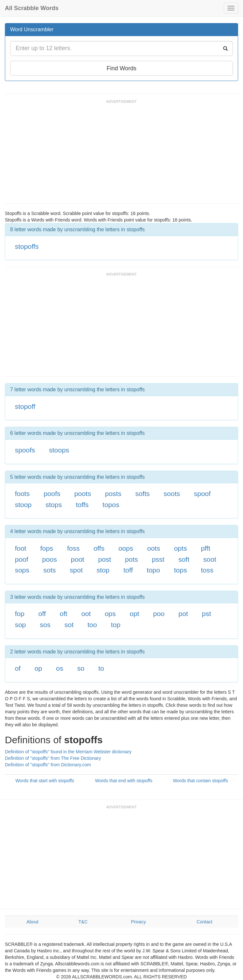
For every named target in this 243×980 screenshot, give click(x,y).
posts (113, 494)
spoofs (25, 450)
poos (50, 559)
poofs (52, 494)
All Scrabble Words (32, 8)
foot (21, 548)
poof (22, 559)
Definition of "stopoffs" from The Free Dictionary (53, 758)
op (38, 668)
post (105, 559)
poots (83, 494)
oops (126, 548)
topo (154, 570)
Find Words (121, 68)
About (32, 922)
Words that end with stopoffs (124, 781)
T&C (83, 922)
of (18, 668)
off (42, 614)
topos (111, 505)
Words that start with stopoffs (45, 781)
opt (134, 614)
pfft (206, 548)
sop (21, 625)
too (92, 625)
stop (103, 570)
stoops (59, 450)
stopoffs (27, 246)
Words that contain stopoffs (200, 781)
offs (99, 548)
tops (180, 570)
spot (76, 570)
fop (20, 614)
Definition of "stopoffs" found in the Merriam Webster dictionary (68, 752)
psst (158, 559)
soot (210, 559)
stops (54, 505)
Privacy (138, 922)
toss (207, 570)
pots (132, 559)
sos (45, 625)
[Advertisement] (123, 154)
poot (78, 559)
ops (110, 614)
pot (183, 614)
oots (154, 548)
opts (180, 548)
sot (69, 625)
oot (86, 614)
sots (50, 570)
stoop (23, 505)
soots (172, 494)
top (115, 625)
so (81, 668)
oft (63, 614)
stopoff (25, 406)
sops (22, 570)
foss (73, 548)
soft (184, 559)
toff (128, 570)
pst (207, 614)
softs (142, 494)
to (101, 668)
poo (159, 614)
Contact (205, 922)
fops (47, 548)
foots (22, 494)
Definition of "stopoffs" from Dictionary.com (48, 765)
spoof (202, 494)
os (60, 668)
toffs (82, 505)
